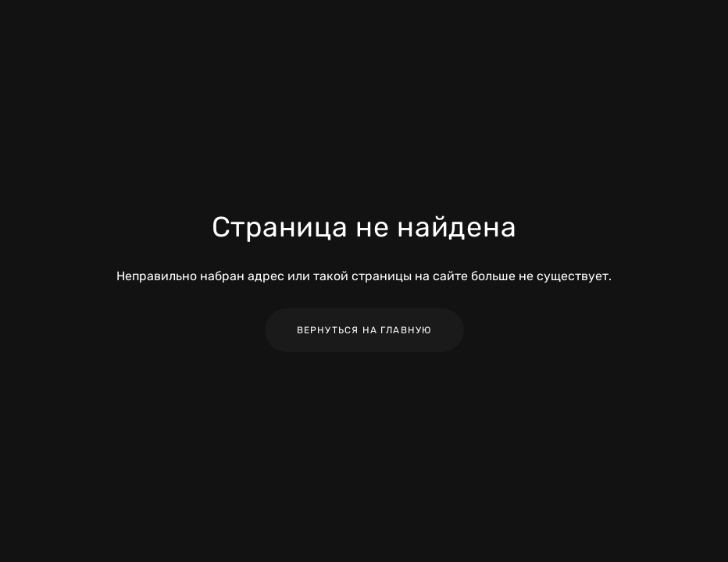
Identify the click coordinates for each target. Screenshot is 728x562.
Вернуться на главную (364, 330)
